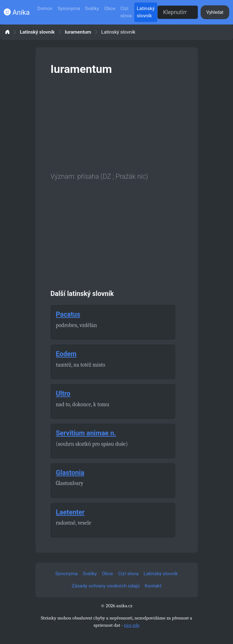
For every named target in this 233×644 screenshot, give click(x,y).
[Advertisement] (117, 123)
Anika (17, 12)
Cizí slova (126, 12)
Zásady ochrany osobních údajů (106, 586)
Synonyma (69, 8)
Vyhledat (215, 12)
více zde (132, 625)
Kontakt (153, 586)
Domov (45, 8)
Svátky (92, 8)
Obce (110, 8)
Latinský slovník (146, 12)
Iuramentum (78, 32)
